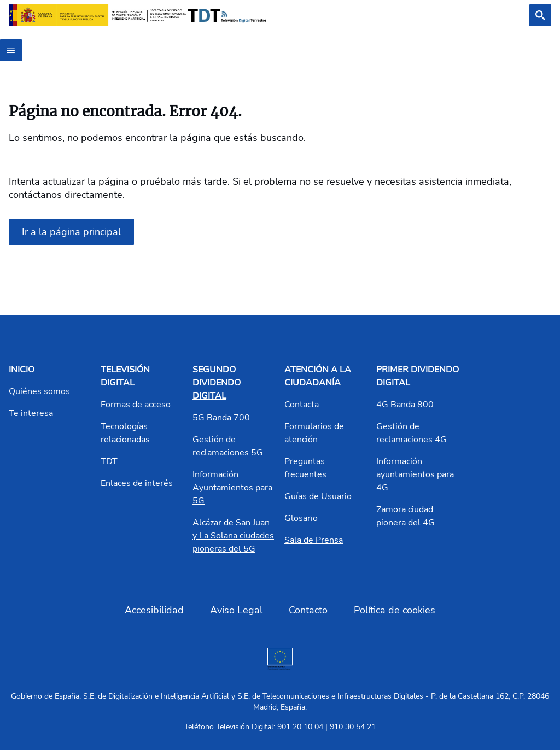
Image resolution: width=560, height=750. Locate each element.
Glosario (301, 518)
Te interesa (31, 413)
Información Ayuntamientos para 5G (232, 488)
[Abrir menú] (11, 50)
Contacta (302, 405)
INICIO (22, 370)
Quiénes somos (39, 391)
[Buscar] (540, 15)
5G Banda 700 (221, 418)
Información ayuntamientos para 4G (415, 474)
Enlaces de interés (137, 483)
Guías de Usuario (318, 496)
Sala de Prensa (314, 540)
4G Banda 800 (405, 405)
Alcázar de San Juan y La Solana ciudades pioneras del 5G (233, 536)
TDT (109, 461)
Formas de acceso (136, 405)
